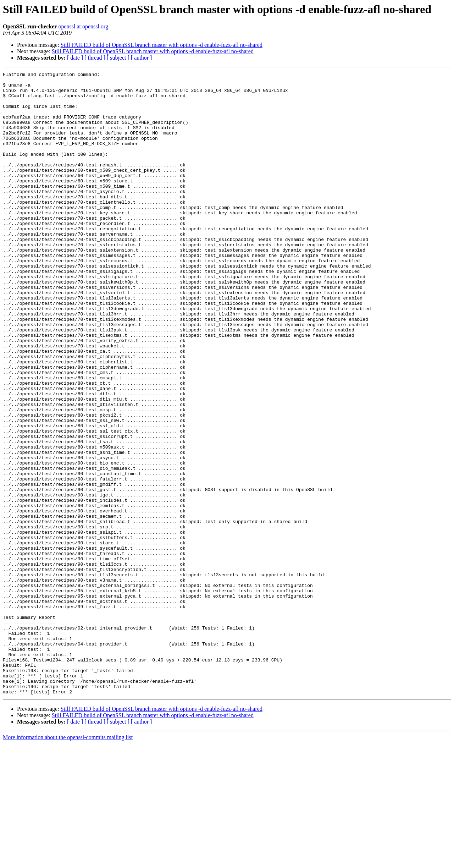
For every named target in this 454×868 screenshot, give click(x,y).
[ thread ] (95, 58)
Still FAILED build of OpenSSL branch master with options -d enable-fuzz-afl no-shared (162, 45)
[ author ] (142, 58)
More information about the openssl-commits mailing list (68, 862)
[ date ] (75, 58)
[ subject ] (118, 58)
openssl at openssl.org (83, 26)
